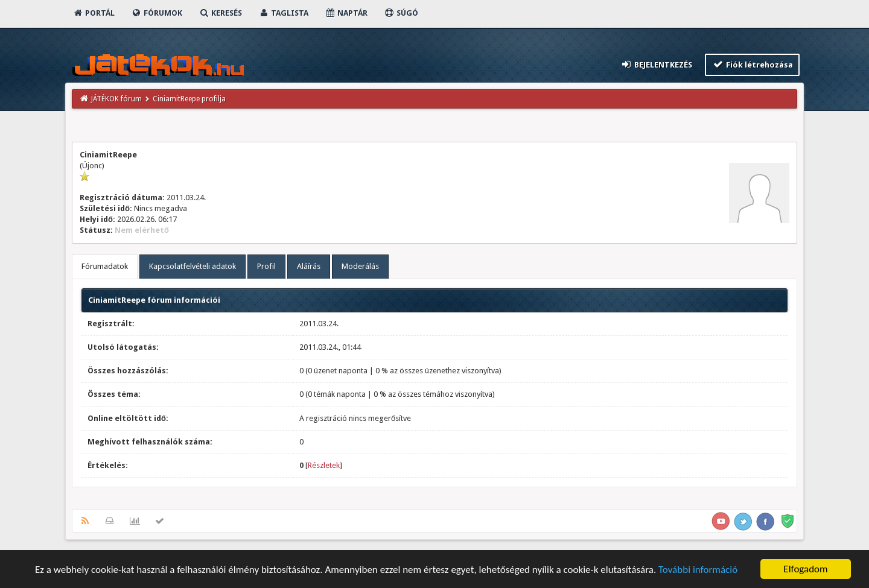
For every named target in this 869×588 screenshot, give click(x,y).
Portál (94, 13)
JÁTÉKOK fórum (116, 99)
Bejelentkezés (657, 64)
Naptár (346, 13)
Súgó (401, 13)
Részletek (324, 465)
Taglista (283, 13)
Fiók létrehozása (752, 64)
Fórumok (157, 13)
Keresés (220, 13)
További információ (698, 570)
